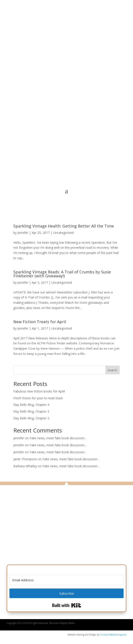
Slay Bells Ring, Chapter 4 (31, 405)
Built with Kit (67, 605)
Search (112, 370)
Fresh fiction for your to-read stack (38, 398)
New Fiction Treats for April (40, 322)
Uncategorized (63, 233)
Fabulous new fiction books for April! (39, 391)
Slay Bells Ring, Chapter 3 (31, 411)
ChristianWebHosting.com (113, 635)
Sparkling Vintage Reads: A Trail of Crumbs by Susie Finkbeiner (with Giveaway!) (62, 274)
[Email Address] (66, 580)
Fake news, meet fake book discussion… (58, 438)
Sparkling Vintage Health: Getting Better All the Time (64, 226)
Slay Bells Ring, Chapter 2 (31, 418)
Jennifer (23, 233)
